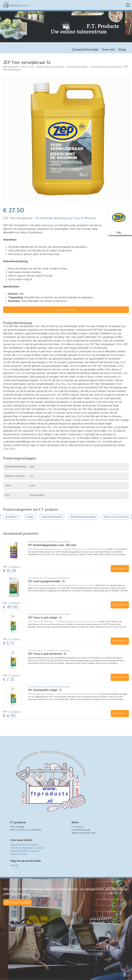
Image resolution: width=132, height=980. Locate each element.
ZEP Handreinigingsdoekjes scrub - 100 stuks (52, 545)
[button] (66, 201)
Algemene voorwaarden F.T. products (27, 847)
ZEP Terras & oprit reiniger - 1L (45, 618)
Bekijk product (120, 568)
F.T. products (14, 567)
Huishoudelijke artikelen (77, 67)
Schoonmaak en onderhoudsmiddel (106, 67)
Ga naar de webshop (66, 310)
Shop (122, 50)
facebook (15, 865)
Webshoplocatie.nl (11, 67)
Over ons (108, 50)
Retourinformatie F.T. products (24, 844)
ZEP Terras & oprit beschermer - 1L (47, 654)
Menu (128, 5)
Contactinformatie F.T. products (25, 851)
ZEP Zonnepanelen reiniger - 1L (45, 690)
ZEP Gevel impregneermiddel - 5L (46, 581)
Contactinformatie (85, 50)
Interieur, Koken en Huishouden (50, 67)
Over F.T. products (19, 854)
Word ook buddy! (18, 902)
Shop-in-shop (28, 67)
